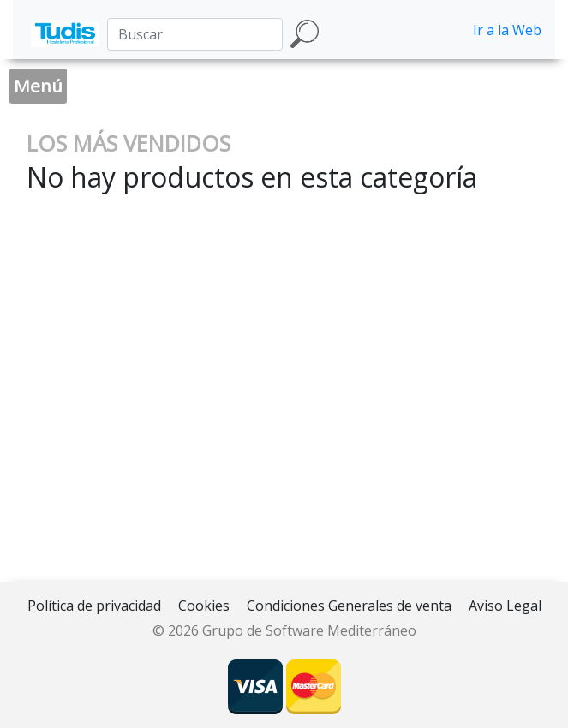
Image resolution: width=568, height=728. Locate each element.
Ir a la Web (507, 30)
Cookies (204, 606)
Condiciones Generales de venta (349, 606)
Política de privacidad (94, 606)
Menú (38, 86)
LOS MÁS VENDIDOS (129, 143)
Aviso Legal (505, 606)
